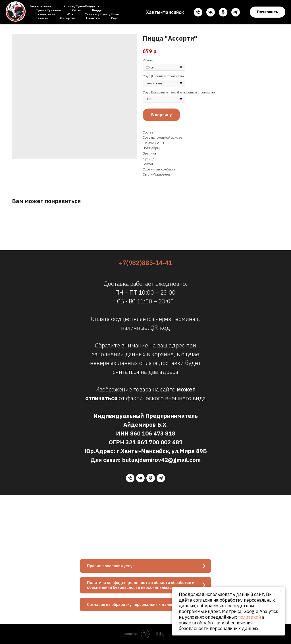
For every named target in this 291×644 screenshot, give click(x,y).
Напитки (93, 18)
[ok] (223, 12)
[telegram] (236, 12)
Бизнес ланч (45, 14)
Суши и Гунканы (48, 10)
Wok (70, 14)
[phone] (198, 12)
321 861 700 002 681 (154, 442)
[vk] (211, 12)
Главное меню (41, 6)
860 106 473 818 (153, 433)
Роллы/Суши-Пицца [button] (80, 6)
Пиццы (97, 10)
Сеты (76, 10)
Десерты (67, 18)
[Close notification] (281, 591)
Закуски (42, 18)
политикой (250, 617)
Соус (115, 18)
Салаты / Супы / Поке (102, 14)
